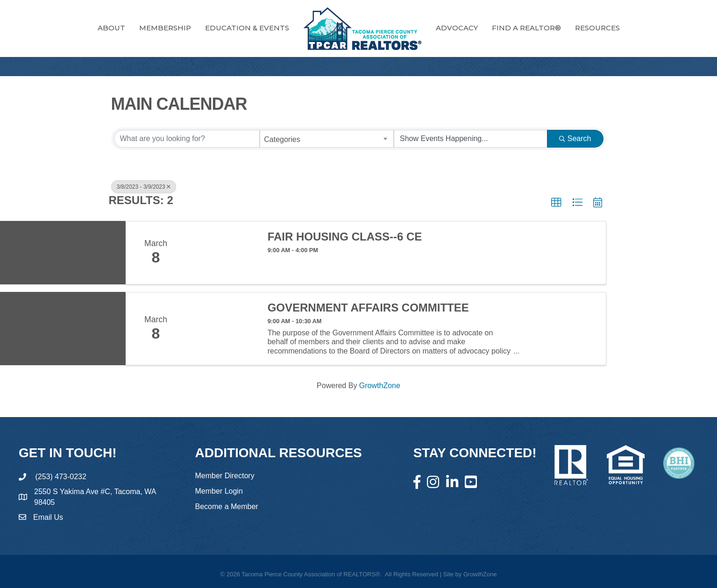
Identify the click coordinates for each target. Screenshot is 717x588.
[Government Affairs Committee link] (222, 329)
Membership (165, 28)
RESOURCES (597, 28)
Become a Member (227, 507)
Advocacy (457, 28)
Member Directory (225, 476)
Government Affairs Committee (368, 308)
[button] (556, 203)
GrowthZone (380, 386)
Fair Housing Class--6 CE (345, 237)
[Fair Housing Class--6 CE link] (222, 253)
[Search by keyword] (187, 139)
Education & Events (247, 28)
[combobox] (327, 139)
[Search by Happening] (471, 139)
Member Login (219, 491)
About (111, 28)
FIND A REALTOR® (526, 28)
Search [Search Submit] (575, 138)
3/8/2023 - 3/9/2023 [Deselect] (144, 187)
